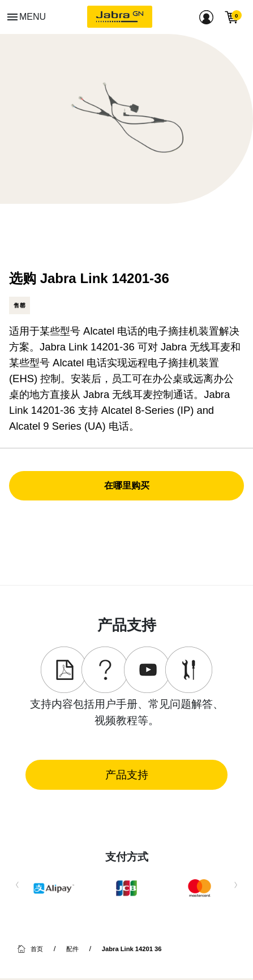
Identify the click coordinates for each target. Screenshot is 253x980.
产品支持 (127, 774)
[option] (126, 119)
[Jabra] (120, 17)
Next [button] (235, 888)
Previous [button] (18, 888)
